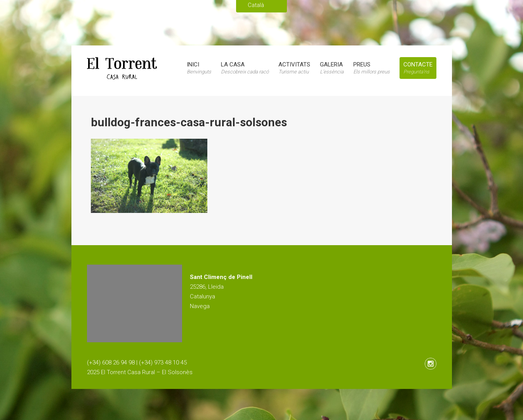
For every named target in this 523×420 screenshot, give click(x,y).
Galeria (332, 68)
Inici (199, 68)
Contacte (418, 68)
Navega (200, 306)
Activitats (294, 68)
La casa (245, 68)
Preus (372, 68)
